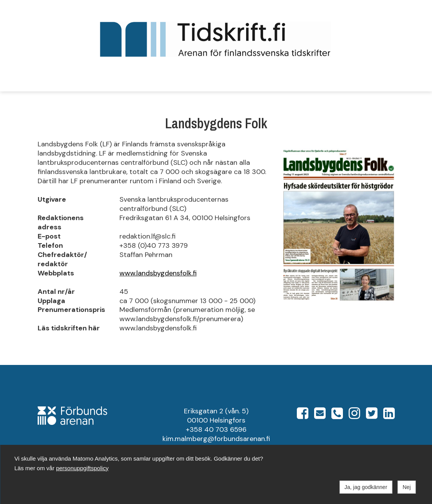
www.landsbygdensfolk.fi (158, 273)
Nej (406, 487)
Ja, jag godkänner (366, 487)
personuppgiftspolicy (82, 468)
